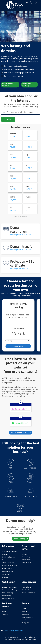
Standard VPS (26, 587)
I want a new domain (7, 85)
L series (5, 611)
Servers (30, 478)
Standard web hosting (9, 587)
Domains (21, 507)
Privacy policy (7, 568)
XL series (5, 614)
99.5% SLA (5, 577)
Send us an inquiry (20, 539)
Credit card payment (9, 557)
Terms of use (6, 560)
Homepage (2, 631)
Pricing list (25, 623)
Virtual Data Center (28, 593)
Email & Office (11, 493)
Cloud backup (26, 590)
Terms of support (8, 563)
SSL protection (30, 464)
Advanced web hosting (10, 590)
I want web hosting (27, 85)
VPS (11, 464)
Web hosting (26, 557)
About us (24, 611)
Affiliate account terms (10, 566)
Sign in (36, 3)
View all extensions (20, 216)
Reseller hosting (8, 593)
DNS (11, 478)
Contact (24, 608)
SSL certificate (26, 560)
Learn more (18, 346)
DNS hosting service (9, 598)
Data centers (26, 614)
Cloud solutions (30, 493)
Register (8, 119)
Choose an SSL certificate (21, 433)
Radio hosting (7, 596)
